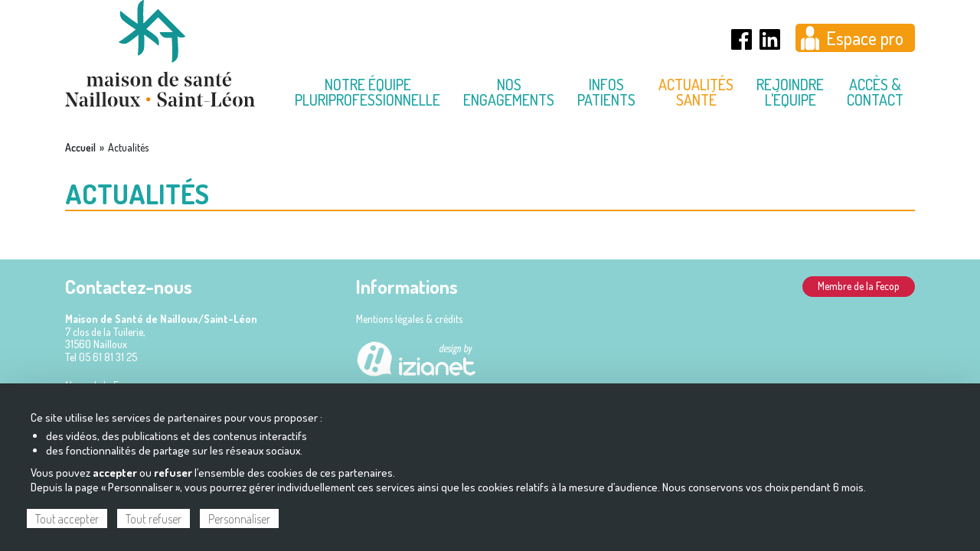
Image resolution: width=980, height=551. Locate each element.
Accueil (80, 148)
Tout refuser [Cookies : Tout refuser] (154, 519)
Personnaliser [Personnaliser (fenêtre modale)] (239, 519)
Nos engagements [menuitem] (509, 92)
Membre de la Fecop (859, 286)
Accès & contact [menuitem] (875, 92)
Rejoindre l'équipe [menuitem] (790, 92)
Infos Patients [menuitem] (606, 92)
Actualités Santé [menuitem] (696, 92)
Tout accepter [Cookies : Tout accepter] (67, 519)
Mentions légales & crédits (409, 319)
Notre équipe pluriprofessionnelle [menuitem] (367, 92)
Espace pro (865, 38)
